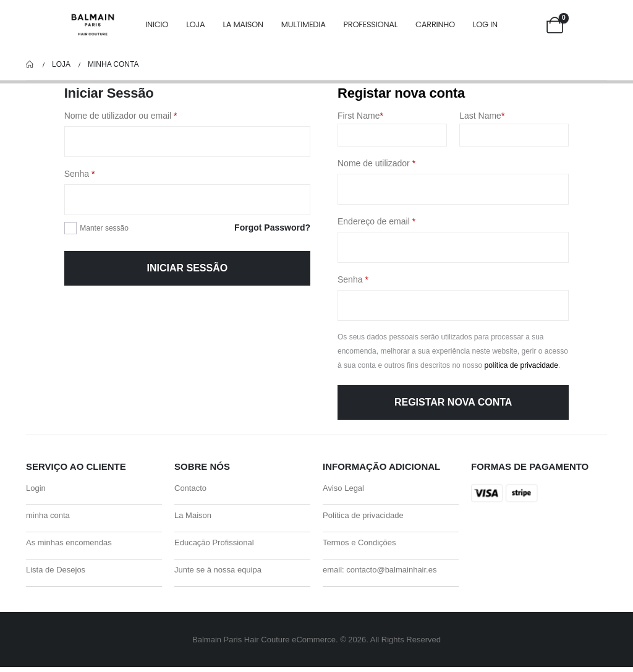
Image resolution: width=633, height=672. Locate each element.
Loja (195, 24)
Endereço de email (397, 220)
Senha (101, 172)
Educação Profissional (214, 546)
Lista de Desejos (56, 574)
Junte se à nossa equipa (218, 574)
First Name (360, 116)
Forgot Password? (272, 228)
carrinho (435, 24)
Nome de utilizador (397, 162)
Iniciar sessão (187, 268)
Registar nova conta (453, 402)
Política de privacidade (363, 517)
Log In (485, 24)
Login (36, 489)
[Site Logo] (93, 25)
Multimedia (304, 24)
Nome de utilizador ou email (142, 114)
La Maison (243, 24)
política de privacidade (521, 365)
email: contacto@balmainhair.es (380, 574)
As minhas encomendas (69, 546)
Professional (371, 24)
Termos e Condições (359, 546)
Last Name (482, 116)
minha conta (48, 517)
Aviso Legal (343, 489)
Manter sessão (104, 228)
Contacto (190, 489)
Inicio (157, 24)
